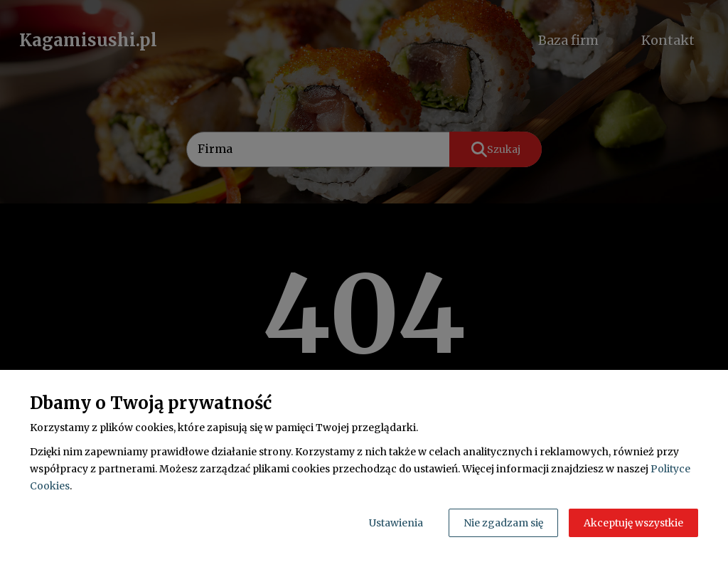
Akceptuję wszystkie (633, 523)
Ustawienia (396, 523)
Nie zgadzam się (503, 523)
